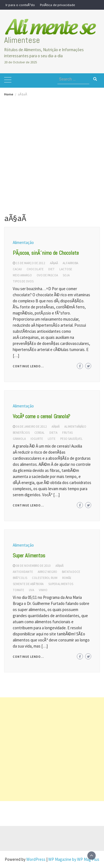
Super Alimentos (29, 555)
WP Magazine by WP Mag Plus (74, 859)
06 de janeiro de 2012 (31, 427)
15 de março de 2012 (31, 263)
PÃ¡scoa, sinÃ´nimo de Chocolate (46, 253)
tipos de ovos (23, 281)
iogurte (37, 439)
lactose (66, 269)
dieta (53, 433)
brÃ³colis (20, 578)
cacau (17, 269)
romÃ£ (67, 578)
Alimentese (22, 40)
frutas (67, 433)
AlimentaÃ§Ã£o (75, 427)
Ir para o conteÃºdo (20, 5)
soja (66, 275)
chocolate (35, 269)
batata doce (71, 572)
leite (52, 439)
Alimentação (23, 242)
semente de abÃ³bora (28, 584)
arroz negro (47, 572)
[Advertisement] (52, 151)
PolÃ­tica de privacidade (57, 5)
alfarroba (70, 263)
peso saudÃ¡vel (71, 439)
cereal (40, 433)
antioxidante (23, 572)
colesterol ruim (45, 578)
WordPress (36, 859)
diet (51, 269)
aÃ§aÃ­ (54, 263)
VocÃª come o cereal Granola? (41, 416)
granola (19, 439)
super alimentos (61, 584)
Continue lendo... (28, 366)
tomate (18, 590)
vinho (43, 590)
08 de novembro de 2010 (33, 566)
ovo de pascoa (47, 275)
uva (31, 590)
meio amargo (22, 275)
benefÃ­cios (21, 433)
